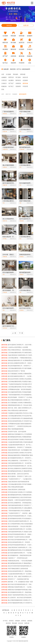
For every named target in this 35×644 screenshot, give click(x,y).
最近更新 (8, 623)
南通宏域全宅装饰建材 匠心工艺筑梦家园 (20, 434)
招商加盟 (23, 74)
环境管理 (25, 86)
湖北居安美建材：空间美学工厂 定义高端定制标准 (21, 397)
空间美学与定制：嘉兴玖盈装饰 (17, 432)
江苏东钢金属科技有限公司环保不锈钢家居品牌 (21, 484)
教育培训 (11, 77)
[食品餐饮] (4, 350)
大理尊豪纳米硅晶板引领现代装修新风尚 (20, 424)
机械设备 (4, 86)
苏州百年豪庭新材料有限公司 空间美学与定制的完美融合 (21, 603)
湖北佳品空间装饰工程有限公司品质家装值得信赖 (21, 379)
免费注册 (26, 25)
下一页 (21, 333)
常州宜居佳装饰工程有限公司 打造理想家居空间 (21, 492)
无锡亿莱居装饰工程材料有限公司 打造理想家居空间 (21, 355)
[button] (14, 18)
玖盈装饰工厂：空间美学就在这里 (18, 558)
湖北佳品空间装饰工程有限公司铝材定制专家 (21, 439)
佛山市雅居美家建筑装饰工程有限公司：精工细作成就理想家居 (21, 400)
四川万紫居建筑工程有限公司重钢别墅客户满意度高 (21, 374)
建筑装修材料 (26, 69)
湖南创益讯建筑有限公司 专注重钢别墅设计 (20, 360)
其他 (3, 89)
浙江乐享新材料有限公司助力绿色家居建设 (20, 524)
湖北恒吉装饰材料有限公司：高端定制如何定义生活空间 (21, 571)
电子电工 (11, 86)
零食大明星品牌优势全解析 (16, 487)
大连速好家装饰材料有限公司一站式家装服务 (21, 529)
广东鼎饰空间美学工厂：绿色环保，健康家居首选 (21, 513)
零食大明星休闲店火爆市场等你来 (18, 410)
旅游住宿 (25, 77)
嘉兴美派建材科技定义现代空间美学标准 (20, 497)
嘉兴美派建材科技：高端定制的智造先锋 (20, 555)
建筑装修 (25, 83)
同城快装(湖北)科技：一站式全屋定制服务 (20, 561)
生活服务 (8, 74)
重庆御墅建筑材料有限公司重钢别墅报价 (20, 437)
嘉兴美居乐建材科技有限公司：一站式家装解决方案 (21, 376)
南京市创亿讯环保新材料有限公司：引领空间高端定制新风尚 (21, 540)
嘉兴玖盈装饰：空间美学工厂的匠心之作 (20, 476)
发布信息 (9, 25)
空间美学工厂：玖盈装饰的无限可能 (18, 579)
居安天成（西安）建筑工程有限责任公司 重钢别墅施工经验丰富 (21, 408)
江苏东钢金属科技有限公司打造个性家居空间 (21, 387)
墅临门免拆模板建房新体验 (16, 429)
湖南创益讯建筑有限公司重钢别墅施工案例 (20, 455)
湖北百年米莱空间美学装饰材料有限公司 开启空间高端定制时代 (21, 566)
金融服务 (4, 77)
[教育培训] (4, 347)
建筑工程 (8, 94)
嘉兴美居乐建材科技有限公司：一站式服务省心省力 (21, 553)
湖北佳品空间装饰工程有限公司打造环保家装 (21, 453)
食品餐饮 (11, 80)
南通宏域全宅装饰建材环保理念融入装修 (20, 590)
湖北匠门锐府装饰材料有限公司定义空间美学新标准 (21, 595)
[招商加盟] (4, 376)
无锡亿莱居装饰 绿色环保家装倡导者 (18, 482)
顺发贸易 (13, 69)
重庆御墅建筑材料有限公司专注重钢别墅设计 (21, 550)
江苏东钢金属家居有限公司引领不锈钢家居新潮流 (21, 368)
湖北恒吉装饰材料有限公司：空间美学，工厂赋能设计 (21, 542)
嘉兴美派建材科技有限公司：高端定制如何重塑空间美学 (21, 592)
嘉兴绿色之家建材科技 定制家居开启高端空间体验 (21, 468)
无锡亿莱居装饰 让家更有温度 (17, 490)
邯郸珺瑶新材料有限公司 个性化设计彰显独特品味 (21, 405)
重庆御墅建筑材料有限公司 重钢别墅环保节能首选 (21, 471)
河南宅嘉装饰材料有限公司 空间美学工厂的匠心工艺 (21, 505)
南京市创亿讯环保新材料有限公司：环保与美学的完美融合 (21, 584)
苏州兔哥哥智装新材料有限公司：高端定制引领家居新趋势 (21, 534)
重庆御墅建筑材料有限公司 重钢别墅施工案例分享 (21, 563)
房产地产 (11, 83)
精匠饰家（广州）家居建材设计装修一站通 (20, 582)
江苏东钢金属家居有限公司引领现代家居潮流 (21, 353)
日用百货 (4, 80)
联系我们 (11, 621)
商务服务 (16, 74)
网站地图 (14, 623)
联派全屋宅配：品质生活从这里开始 (18, 474)
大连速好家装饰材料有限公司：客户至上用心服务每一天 (21, 445)
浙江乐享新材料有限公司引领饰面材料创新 (20, 418)
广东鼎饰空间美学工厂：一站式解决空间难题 (21, 479)
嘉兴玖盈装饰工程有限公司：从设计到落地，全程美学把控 (21, 345)
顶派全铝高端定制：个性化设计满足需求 (20, 526)
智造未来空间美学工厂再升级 (16, 371)
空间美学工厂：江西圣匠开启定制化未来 (20, 426)
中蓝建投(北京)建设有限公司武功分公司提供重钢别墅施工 (21, 413)
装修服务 (15, 94)
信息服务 (25, 80)
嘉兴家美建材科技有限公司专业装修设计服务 (21, 518)
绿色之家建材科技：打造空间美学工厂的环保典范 (21, 461)
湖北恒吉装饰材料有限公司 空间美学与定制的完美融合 (21, 421)
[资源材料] (4, 582)
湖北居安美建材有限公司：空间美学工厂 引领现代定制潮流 (21, 366)
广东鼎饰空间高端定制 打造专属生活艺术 (20, 384)
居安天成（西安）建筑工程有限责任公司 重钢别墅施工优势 (21, 576)
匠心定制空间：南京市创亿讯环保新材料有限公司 (21, 598)
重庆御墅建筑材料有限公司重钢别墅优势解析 (21, 495)
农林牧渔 (18, 83)
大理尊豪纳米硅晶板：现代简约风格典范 (20, 389)
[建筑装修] (4, 345)
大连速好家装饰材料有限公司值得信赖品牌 (20, 442)
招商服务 (18, 621)
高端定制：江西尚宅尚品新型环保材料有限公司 (21, 500)
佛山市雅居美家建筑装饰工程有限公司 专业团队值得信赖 (21, 600)
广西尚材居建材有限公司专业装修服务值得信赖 (21, 395)
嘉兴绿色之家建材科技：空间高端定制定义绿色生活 (21, 503)
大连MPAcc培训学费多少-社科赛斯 (18, 347)
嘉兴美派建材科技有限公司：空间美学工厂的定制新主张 (21, 458)
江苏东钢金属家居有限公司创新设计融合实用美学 (21, 382)
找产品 (19, 69)
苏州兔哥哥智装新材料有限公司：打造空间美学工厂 (21, 545)
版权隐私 (30, 621)
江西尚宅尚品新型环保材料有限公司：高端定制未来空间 (21, 521)
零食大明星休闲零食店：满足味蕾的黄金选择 (21, 350)
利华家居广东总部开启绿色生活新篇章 (19, 537)
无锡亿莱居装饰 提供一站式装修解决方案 (20, 450)
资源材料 (18, 86)
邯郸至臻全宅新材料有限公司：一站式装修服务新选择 (21, 587)
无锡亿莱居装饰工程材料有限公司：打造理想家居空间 (21, 547)
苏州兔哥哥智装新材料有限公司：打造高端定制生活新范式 (21, 516)
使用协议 (24, 621)
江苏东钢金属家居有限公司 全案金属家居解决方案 (21, 508)
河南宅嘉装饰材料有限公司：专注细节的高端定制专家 (21, 463)
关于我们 (5, 621)
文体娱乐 (4, 83)
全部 (3, 74)
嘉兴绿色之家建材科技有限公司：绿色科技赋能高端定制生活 (21, 363)
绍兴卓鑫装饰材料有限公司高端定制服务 (20, 392)
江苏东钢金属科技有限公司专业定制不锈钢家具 (21, 416)
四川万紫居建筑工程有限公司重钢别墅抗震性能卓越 (21, 403)
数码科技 (18, 80)
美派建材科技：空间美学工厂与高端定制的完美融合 (21, 447)
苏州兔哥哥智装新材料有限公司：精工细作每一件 (21, 466)
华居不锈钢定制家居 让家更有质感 (18, 569)
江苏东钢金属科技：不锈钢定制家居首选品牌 (21, 358)
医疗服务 (18, 77)
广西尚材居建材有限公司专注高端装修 (19, 511)
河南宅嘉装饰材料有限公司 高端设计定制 (20, 532)
